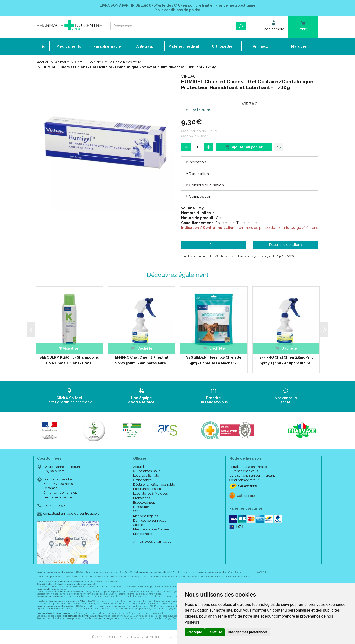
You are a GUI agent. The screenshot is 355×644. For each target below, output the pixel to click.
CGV (136, 511)
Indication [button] (196, 162)
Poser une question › (286, 245)
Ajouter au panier (244, 147)
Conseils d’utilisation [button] (204, 185)
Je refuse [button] (215, 632)
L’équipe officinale (146, 476)
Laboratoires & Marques (150, 494)
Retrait (69, 396)
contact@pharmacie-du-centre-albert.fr (73, 514)
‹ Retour (213, 245)
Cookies (139, 525)
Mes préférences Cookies (151, 529)
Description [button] (197, 174)
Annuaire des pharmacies (152, 542)
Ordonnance (142, 480)
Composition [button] (198, 196)
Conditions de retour (244, 480)
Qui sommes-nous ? (148, 471)
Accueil (43, 62)
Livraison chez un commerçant (252, 476)
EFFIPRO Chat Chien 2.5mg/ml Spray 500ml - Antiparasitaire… (142, 360)
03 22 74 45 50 (54, 505)
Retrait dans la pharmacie (248, 467)
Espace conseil (144, 502)
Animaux (62, 62)
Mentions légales (145, 516)
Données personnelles (150, 520)
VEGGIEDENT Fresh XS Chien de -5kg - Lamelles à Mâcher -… (214, 360)
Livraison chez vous (244, 471)
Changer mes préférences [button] (248, 632)
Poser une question (147, 489)
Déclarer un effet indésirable (154, 484)
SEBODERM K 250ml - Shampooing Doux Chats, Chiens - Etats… (70, 360)
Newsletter (141, 507)
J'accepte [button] (195, 632)
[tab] (250, 162)
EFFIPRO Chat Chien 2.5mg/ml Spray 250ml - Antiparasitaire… (286, 360)
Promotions (142, 498)
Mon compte (142, 534)
